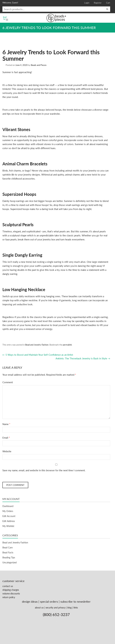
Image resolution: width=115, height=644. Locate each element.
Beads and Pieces (39, 65)
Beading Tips (9, 557)
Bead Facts (8, 552)
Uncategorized (10, 562)
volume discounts (11, 594)
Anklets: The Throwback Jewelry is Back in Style (83, 358)
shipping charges (11, 590)
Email (6, 438)
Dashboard (8, 506)
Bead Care (8, 547)
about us (39, 608)
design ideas (30, 601)
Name (6, 424)
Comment (8, 382)
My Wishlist (8, 526)
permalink (67, 345)
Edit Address (9, 521)
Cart (108, 3)
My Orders (8, 511)
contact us (8, 586)
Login (87, 3)
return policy (9, 597)
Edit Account (9, 516)
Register (98, 3)
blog (69, 608)
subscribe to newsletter (76, 601)
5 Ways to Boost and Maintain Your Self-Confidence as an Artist (38, 355)
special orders (49, 601)
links (76, 608)
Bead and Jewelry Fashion (37, 345)
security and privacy (55, 608)
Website (7, 451)
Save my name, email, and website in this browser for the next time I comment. (44, 470)
